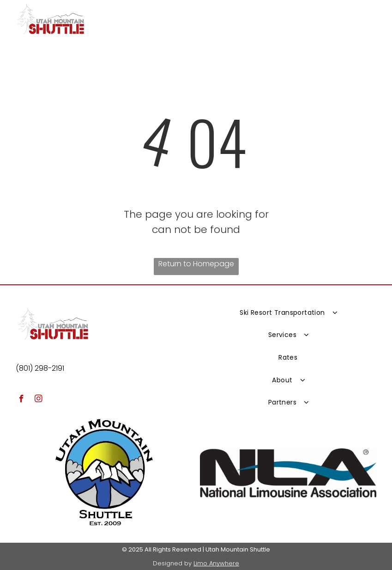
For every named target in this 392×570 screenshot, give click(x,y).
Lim (198, 563)
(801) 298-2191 (40, 368)
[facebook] (21, 400)
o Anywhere (221, 563)
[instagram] (39, 400)
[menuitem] (288, 312)
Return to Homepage (196, 264)
